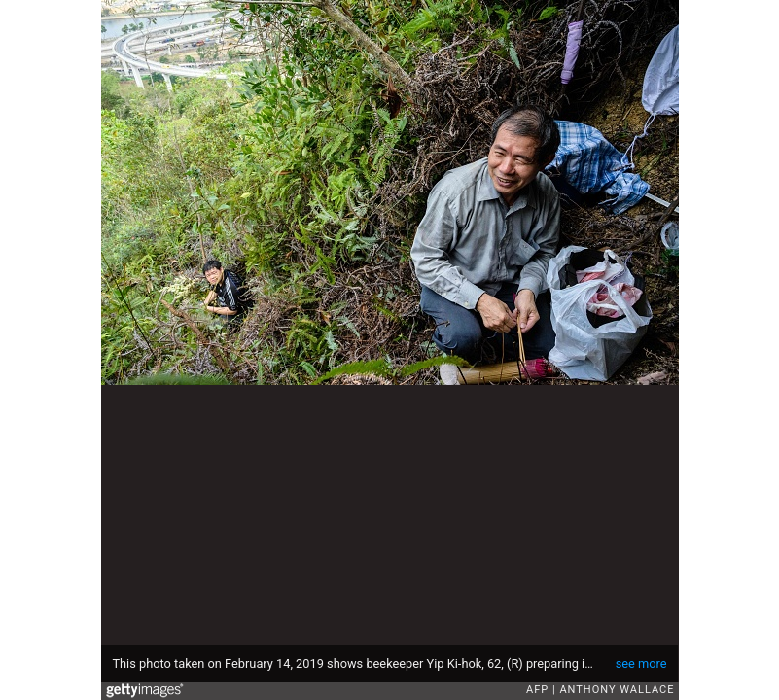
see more (641, 664)
